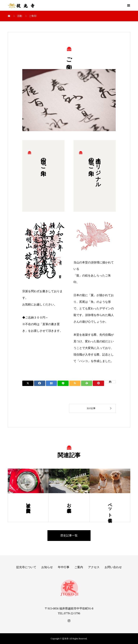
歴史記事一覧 (69, 535)
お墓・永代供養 (69, 503)
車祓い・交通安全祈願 (28, 503)
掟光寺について (26, 567)
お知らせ (47, 567)
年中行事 (64, 567)
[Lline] (63, 383)
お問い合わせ (113, 567)
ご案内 (79, 567)
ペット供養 (110, 508)
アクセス (94, 567)
